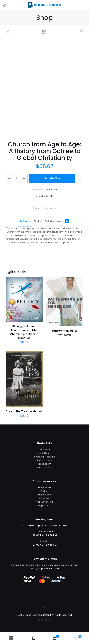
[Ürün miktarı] (17, 178)
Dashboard (44, 488)
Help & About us (45, 453)
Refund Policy (45, 460)
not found (52, 190)
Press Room (44, 464)
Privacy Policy (44, 467)
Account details (45, 502)
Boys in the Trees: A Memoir (24, 411)
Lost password (44, 505)
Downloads (44, 495)
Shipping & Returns (44, 457)
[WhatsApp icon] (39, 620)
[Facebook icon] (43, 620)
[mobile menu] (84, 5)
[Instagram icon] (50, 620)
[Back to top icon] (44, 607)
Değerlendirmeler (57, 221)
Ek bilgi (38, 221)
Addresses (45, 498)
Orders (44, 491)
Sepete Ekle (52, 178)
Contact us (44, 450)
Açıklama (25, 221)
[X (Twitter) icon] (46, 620)
